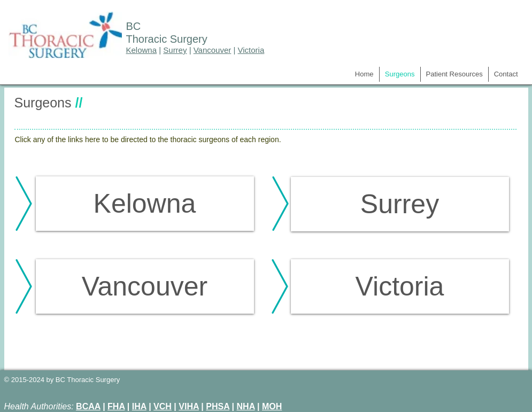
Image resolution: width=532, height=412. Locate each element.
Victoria (251, 50)
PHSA (218, 406)
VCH (163, 406)
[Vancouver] (145, 286)
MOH (272, 406)
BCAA (88, 406)
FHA (116, 406)
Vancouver (213, 50)
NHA (246, 406)
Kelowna (142, 50)
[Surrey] (400, 204)
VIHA (189, 406)
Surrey (175, 50)
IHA (139, 406)
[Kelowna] (145, 204)
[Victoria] (400, 286)
